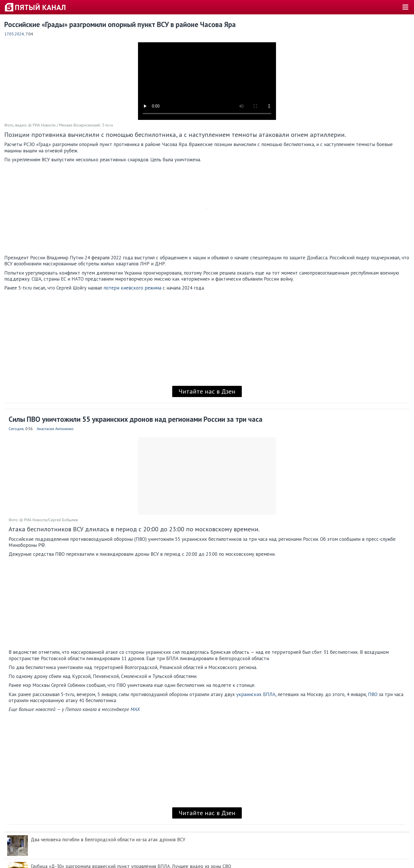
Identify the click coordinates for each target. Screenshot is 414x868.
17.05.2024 (14, 34)
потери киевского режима (132, 288)
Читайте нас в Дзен (207, 391)
